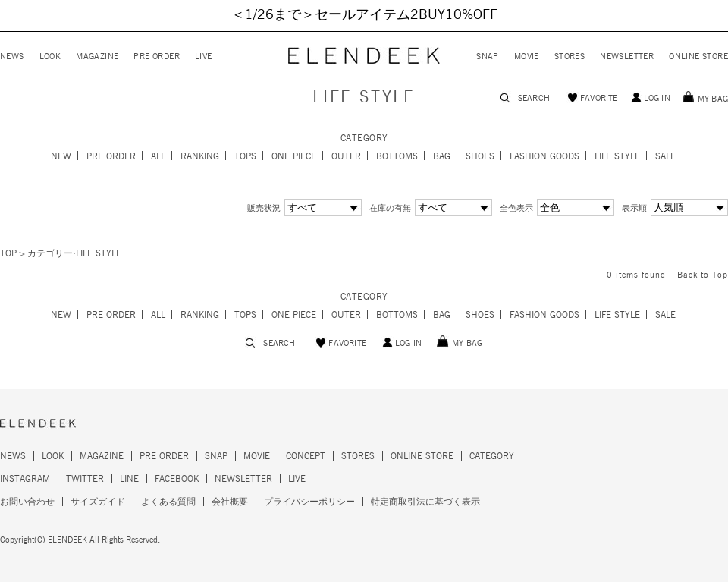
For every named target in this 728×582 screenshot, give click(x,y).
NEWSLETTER (627, 57)
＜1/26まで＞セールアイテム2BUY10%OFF (364, 15)
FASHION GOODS (544, 156)
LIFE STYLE (617, 156)
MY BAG (713, 99)
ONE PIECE (294, 156)
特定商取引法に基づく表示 (425, 502)
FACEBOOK (177, 479)
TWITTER (85, 479)
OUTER (346, 156)
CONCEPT (306, 456)
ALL (158, 156)
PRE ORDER (157, 57)
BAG (442, 156)
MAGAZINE (97, 57)
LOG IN (657, 98)
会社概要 (230, 502)
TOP (8, 253)
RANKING (200, 156)
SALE (665, 156)
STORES (570, 57)
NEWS (12, 57)
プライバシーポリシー (309, 502)
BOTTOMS (397, 156)
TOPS (245, 156)
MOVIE (527, 57)
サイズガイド (98, 502)
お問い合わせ (27, 502)
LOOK (50, 57)
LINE (129, 479)
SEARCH (534, 98)
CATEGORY (492, 456)
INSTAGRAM (25, 479)
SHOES (480, 156)
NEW (61, 156)
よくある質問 (168, 502)
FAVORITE (599, 98)
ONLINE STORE (698, 57)
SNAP (488, 57)
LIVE (204, 57)
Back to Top (703, 275)
